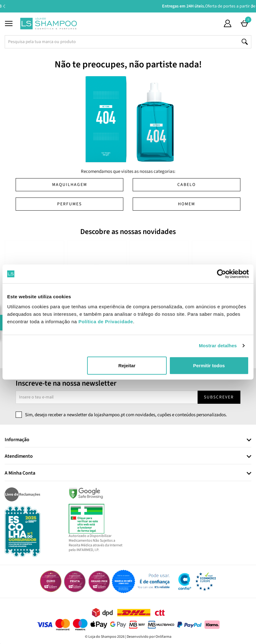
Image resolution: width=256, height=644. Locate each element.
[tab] (128, 440)
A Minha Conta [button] (20, 473)
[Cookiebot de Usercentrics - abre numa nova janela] (222, 274)
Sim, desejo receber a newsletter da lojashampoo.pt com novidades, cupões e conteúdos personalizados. (126, 415)
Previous (4, 6)
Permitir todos (209, 365)
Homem (187, 204)
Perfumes (69, 204)
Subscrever (219, 397)
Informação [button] (17, 440)
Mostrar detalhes (218, 346)
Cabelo (187, 185)
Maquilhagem (70, 185)
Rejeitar (127, 365)
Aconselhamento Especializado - (131, 6)
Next (252, 6)
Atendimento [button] (19, 456)
